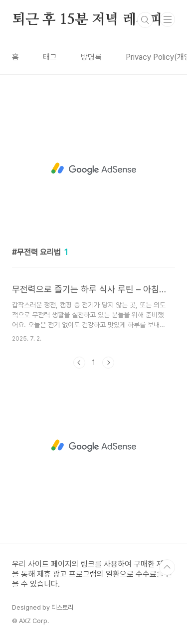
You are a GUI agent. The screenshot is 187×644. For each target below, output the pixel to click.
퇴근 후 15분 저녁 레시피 (87, 20)
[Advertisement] (93, 169)
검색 (145, 20)
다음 (108, 363)
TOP (167, 567)
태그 (50, 57)
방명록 (91, 57)
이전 (79, 363)
